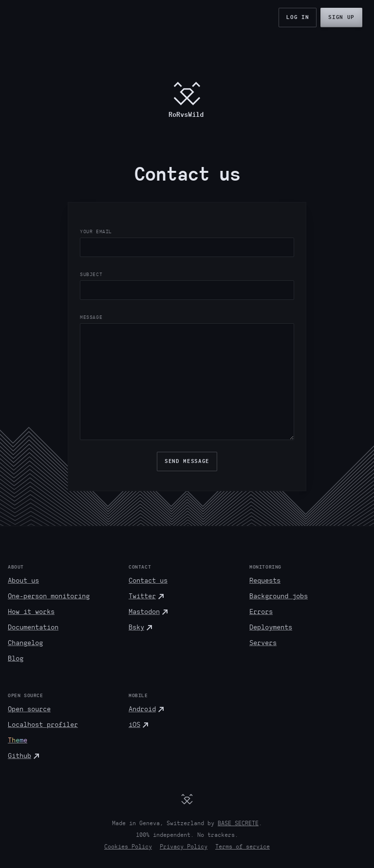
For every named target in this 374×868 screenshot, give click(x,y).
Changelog (25, 643)
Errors (261, 612)
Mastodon (144, 612)
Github (19, 756)
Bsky (136, 627)
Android (142, 709)
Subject (91, 274)
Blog (16, 658)
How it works (31, 612)
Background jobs (279, 596)
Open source (29, 709)
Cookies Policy (128, 847)
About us (23, 581)
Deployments (271, 627)
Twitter (142, 596)
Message (91, 317)
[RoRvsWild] (187, 799)
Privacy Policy (184, 847)
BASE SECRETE (238, 823)
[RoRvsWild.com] (187, 99)
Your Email (96, 231)
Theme (18, 740)
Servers (263, 643)
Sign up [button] (341, 17)
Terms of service (243, 847)
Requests (265, 581)
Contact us (148, 581)
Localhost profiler (43, 725)
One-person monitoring (49, 596)
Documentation (33, 627)
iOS (134, 725)
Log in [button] (298, 17)
